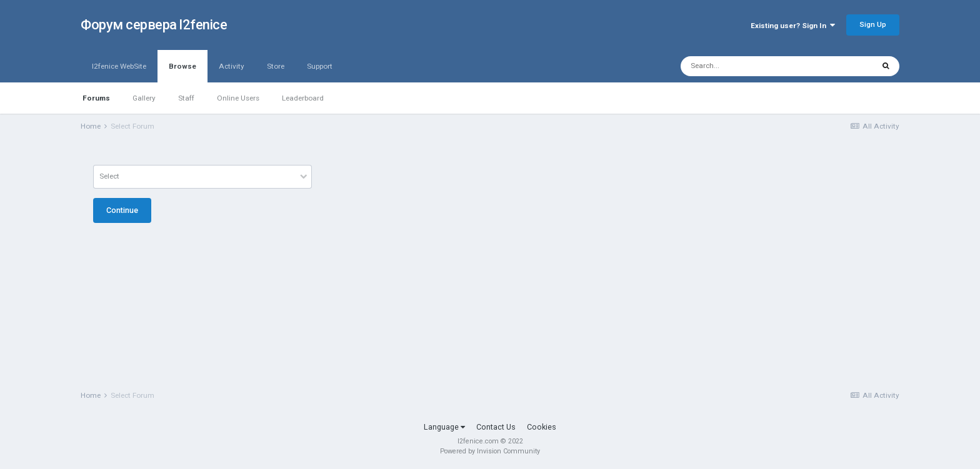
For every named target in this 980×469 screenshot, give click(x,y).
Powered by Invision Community (490, 451)
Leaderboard (303, 98)
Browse (182, 72)
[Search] (747, 66)
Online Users (238, 98)
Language (444, 427)
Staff (186, 98)
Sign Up (873, 24)
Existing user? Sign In (793, 26)
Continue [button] (122, 210)
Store (276, 66)
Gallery (144, 98)
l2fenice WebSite (119, 66)
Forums (96, 98)
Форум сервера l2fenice (154, 25)
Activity (232, 66)
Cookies (542, 427)
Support (320, 66)
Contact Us (496, 427)
